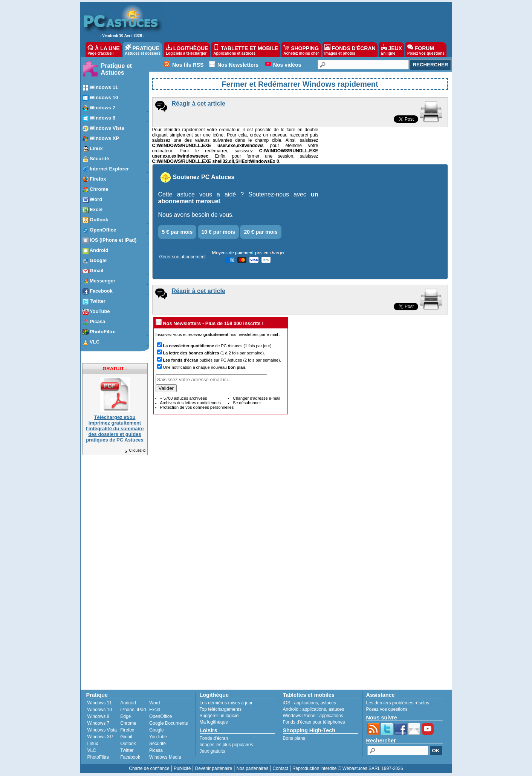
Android (128, 703)
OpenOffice (161, 716)
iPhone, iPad (133, 710)
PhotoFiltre (98, 757)
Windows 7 (99, 723)
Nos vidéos (287, 65)
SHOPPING (301, 50)
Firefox (127, 730)
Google (157, 730)
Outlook (128, 744)
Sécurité (157, 744)
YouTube (158, 737)
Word (154, 703)
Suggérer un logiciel (220, 716)
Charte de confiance (149, 768)
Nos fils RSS (188, 65)
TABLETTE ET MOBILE (246, 50)
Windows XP (100, 737)
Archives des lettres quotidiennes (190, 403)
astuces (328, 703)
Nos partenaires (252, 768)
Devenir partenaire (214, 768)
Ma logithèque (214, 722)
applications (306, 703)
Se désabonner (247, 403)
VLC (92, 750)
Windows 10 (100, 710)
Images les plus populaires (226, 745)
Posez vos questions (387, 709)
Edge (125, 716)
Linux (93, 744)
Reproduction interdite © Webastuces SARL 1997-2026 (348, 768)
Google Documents (169, 723)
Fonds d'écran (214, 738)
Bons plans (294, 738)
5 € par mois (177, 232)
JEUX (391, 50)
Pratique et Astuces (117, 69)
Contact (280, 768)
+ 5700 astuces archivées (184, 398)
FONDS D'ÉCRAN (350, 50)
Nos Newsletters (238, 65)
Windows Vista (102, 730)
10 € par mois (219, 232)
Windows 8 (99, 716)
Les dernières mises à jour (226, 703)
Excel (155, 710)
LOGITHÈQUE (187, 50)
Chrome (128, 723)
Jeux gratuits (212, 751)
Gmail (126, 737)
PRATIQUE (143, 50)
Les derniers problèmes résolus (398, 703)
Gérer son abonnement (183, 257)
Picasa (156, 750)
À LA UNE (103, 50)
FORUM (426, 50)
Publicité (182, 768)
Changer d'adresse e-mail (257, 398)
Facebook (130, 757)
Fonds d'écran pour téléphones (314, 722)
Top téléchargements (221, 709)
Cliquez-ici (135, 450)
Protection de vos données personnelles (197, 407)
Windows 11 (100, 703)
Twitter (127, 750)
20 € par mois (261, 232)
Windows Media (165, 757)
